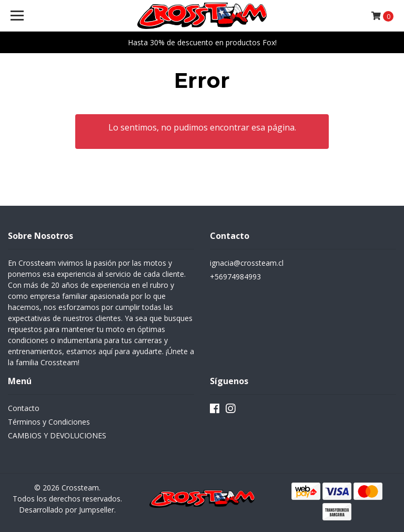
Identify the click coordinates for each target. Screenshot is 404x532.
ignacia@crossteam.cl (247, 263)
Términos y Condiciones (49, 422)
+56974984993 (235, 277)
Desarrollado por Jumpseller (67, 510)
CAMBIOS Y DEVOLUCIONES (57, 435)
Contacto (24, 408)
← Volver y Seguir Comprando (202, 169)
